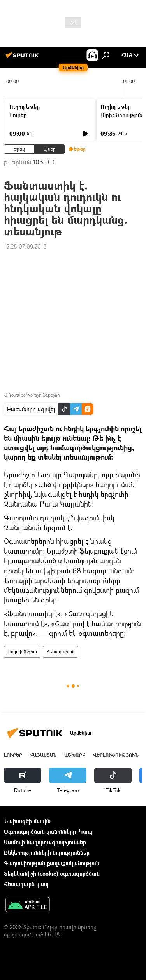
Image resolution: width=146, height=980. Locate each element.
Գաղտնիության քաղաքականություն (52, 863)
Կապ (86, 831)
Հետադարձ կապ (26, 884)
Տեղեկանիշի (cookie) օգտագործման (52, 873)
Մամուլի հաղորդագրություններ (45, 842)
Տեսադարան (61, 652)
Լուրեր (18, 115)
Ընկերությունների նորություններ (47, 852)
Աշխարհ (75, 755)
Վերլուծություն (116, 755)
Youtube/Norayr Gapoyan (34, 395)
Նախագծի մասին (27, 821)
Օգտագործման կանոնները (40, 831)
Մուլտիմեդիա (22, 652)
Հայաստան (43, 755)
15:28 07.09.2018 (25, 246)
